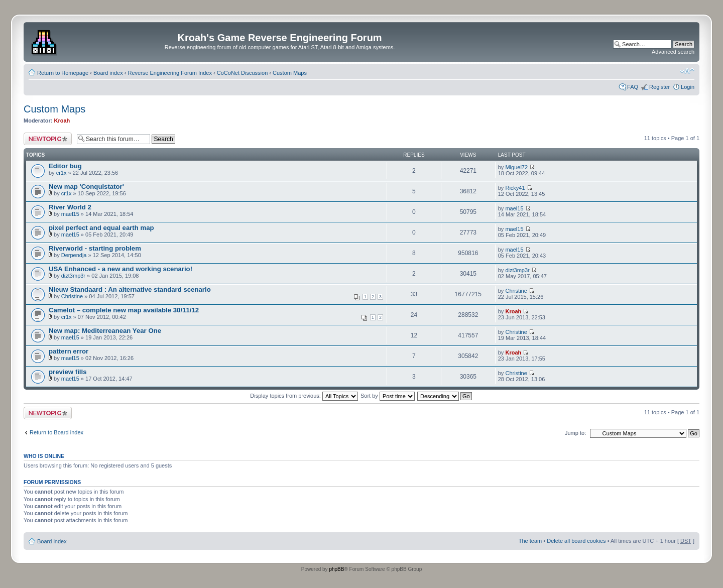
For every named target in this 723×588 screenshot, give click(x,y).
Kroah (62, 121)
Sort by (388, 396)
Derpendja (74, 255)
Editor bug (65, 166)
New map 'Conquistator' (86, 187)
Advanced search (673, 52)
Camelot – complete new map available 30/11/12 (124, 310)
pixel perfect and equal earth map (101, 228)
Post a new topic (48, 139)
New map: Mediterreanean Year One (105, 331)
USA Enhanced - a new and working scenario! (120, 269)
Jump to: (575, 433)
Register (659, 87)
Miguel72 (516, 167)
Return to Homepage (63, 73)
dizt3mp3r (73, 276)
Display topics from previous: (304, 396)
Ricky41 (515, 188)
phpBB (336, 569)
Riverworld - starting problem (95, 248)
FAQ (633, 87)
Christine (72, 296)
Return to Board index (56, 432)
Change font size (687, 71)
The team (530, 541)
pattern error (69, 351)
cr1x (62, 173)
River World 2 (70, 207)
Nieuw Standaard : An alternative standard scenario (130, 289)
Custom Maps (290, 73)
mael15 (70, 214)
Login (688, 87)
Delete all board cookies (576, 541)
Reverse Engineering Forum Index (170, 73)
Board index (108, 73)
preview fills (68, 372)
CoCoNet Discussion (242, 73)
